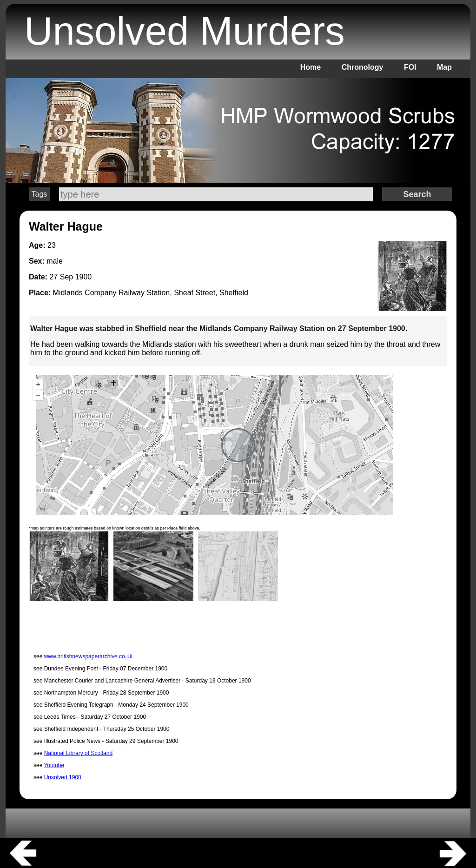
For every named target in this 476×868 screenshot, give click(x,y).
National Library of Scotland (78, 753)
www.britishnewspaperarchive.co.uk (88, 656)
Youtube (54, 765)
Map (444, 67)
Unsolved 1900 (63, 777)
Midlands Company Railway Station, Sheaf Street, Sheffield (151, 293)
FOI (410, 67)
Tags (40, 194)
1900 (84, 277)
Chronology (363, 67)
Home (311, 67)
